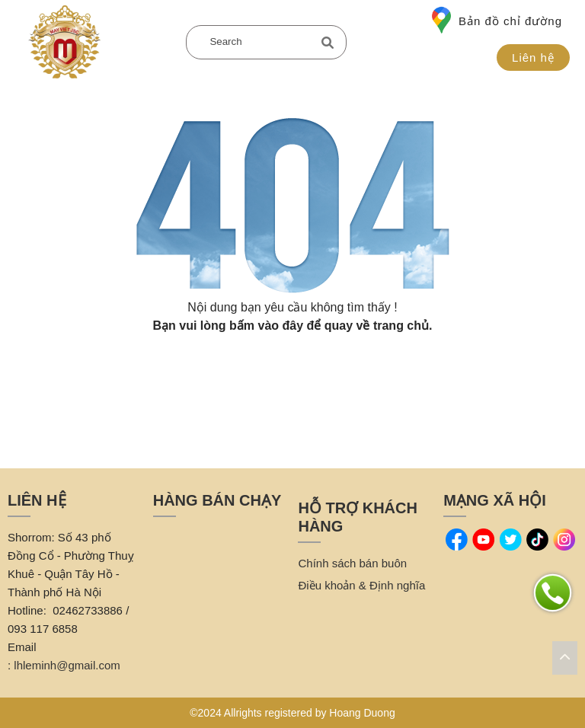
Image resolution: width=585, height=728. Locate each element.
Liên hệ (533, 57)
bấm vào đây (266, 326)
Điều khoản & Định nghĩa (361, 585)
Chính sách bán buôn (352, 563)
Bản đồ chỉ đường (497, 21)
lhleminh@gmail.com (67, 665)
